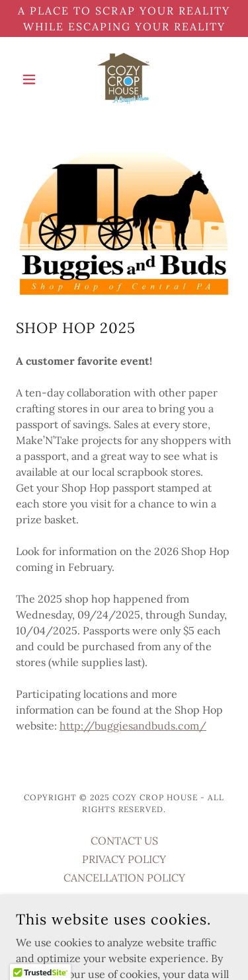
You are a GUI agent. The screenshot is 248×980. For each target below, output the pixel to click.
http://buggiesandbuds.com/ (133, 726)
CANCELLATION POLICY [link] (124, 878)
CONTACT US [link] (124, 841)
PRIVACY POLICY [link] (124, 859)
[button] (32, 79)
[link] (124, 79)
